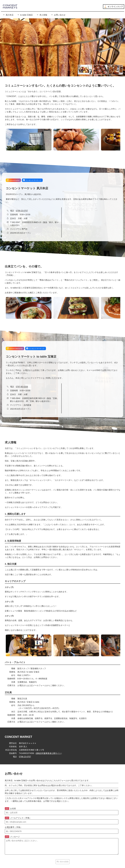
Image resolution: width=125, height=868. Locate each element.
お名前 (10, 809)
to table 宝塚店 (25, 15)
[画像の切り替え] (85, 70)
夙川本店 (8, 15)
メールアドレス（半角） (18, 818)
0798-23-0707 (22, 211)
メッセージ (12, 837)
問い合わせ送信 (63, 862)
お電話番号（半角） (13, 827)
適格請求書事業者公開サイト (48, 753)
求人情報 (42, 15)
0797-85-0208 (22, 387)
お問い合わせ (58, 15)
